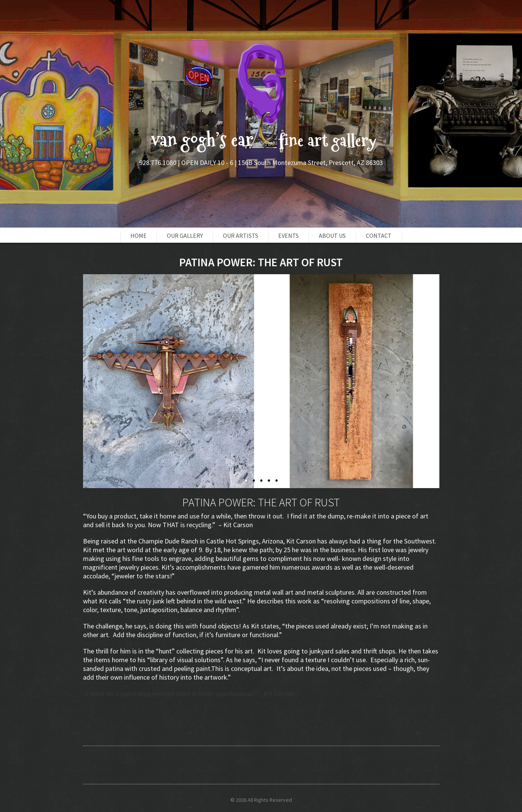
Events (288, 236)
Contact (379, 236)
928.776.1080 (158, 163)
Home (139, 236)
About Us (332, 236)
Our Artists (241, 236)
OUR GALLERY (185, 236)
